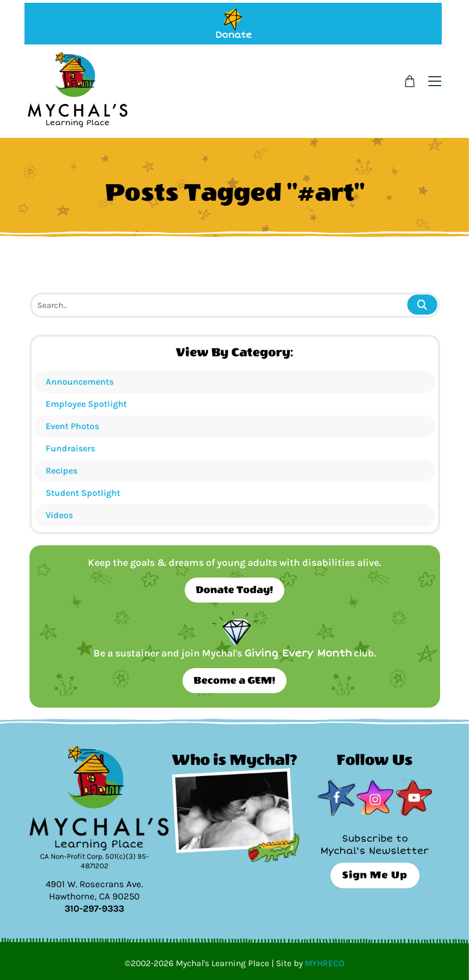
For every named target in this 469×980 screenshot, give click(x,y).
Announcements (80, 382)
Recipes (61, 471)
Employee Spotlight (86, 404)
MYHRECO (325, 963)
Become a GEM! (234, 681)
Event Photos (72, 426)
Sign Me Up (375, 875)
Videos (59, 515)
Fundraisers (70, 448)
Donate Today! (234, 590)
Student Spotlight (83, 493)
